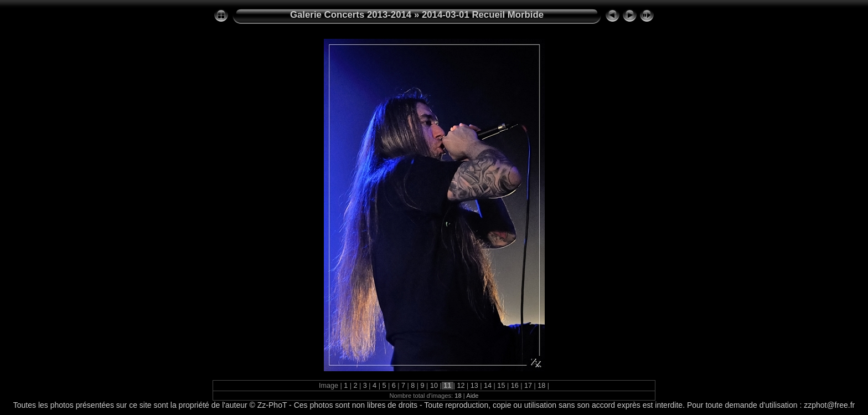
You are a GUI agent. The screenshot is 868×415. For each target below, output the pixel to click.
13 (474, 386)
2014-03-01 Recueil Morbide (483, 15)
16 (515, 386)
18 (542, 386)
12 (461, 386)
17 (528, 386)
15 (501, 386)
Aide (472, 396)
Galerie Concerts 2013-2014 (351, 15)
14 (488, 386)
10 (434, 386)
